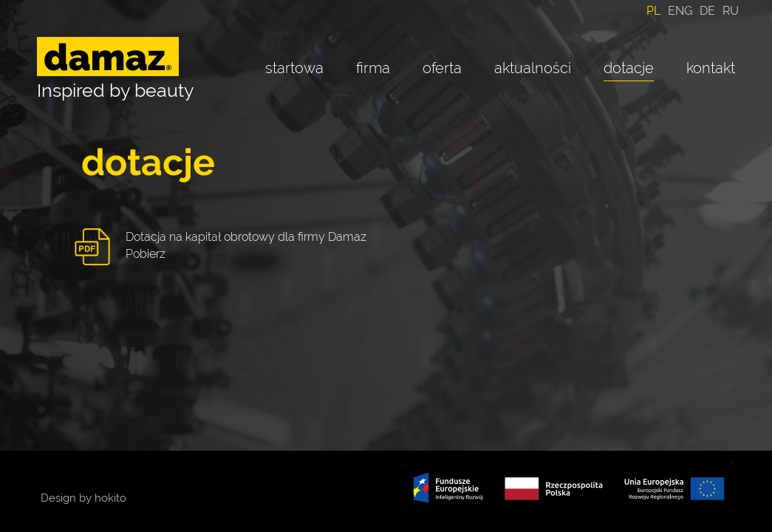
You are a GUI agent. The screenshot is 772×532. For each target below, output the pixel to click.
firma (373, 68)
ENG (680, 11)
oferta (442, 68)
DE (707, 11)
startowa (294, 68)
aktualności (533, 68)
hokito (110, 498)
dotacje (629, 68)
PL (653, 11)
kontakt (711, 68)
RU (731, 11)
